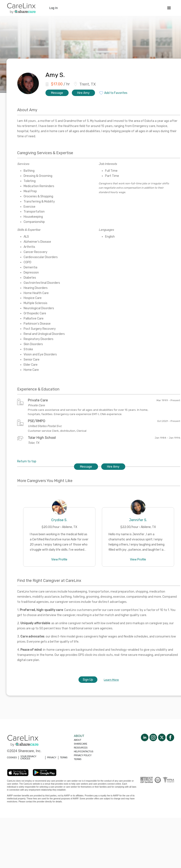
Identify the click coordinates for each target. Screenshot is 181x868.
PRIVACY (52, 758)
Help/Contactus (84, 752)
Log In (54, 8)
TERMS (64, 758)
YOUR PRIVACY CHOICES (28, 758)
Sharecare (81, 744)
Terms (78, 759)
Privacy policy (83, 755)
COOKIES (12, 758)
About (78, 740)
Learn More (111, 680)
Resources (81, 748)
